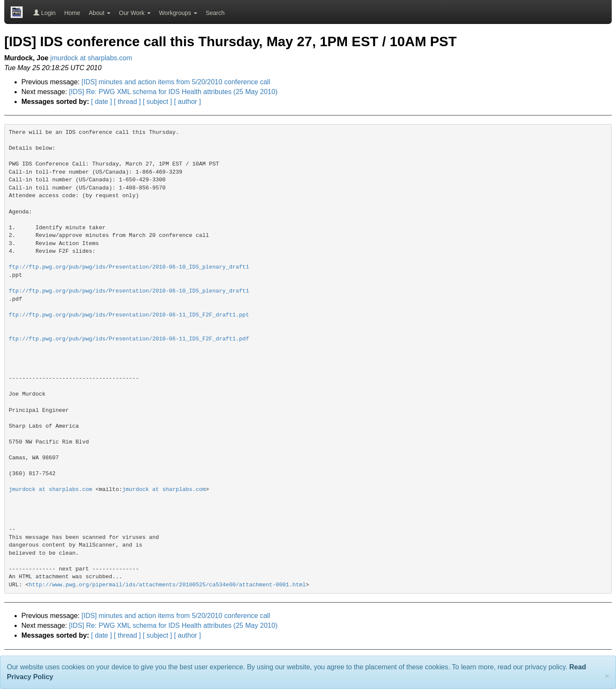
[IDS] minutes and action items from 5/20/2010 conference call (176, 82)
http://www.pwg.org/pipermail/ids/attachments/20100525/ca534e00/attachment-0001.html (167, 585)
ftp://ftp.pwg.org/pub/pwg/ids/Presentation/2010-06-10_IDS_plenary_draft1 (129, 267)
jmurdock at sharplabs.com (91, 58)
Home (72, 13)
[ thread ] (127, 102)
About (100, 13)
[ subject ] (157, 102)
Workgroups (178, 13)
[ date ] (102, 102)
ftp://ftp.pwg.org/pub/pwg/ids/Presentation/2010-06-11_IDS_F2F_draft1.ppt (129, 315)
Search (215, 13)
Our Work (135, 13)
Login (44, 13)
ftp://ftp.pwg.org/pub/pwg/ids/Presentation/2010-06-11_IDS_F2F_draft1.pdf (129, 339)
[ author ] (188, 102)
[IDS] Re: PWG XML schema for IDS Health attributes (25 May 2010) (173, 92)
